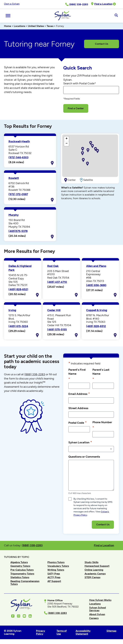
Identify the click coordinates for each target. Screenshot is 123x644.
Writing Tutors (56, 570)
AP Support (54, 581)
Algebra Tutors (19, 562)
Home (8, 26)
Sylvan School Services (98, 609)
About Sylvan (97, 614)
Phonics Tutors (56, 562)
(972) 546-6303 (18, 157)
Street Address (78, 408)
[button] (98, 151)
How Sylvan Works (100, 600)
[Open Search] (116, 16)
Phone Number (102, 425)
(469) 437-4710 (57, 282)
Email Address (79, 394)
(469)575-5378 (18, 231)
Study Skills (91, 562)
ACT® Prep (54, 577)
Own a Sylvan (12, 4)
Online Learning (94, 570)
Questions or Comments (84, 457)
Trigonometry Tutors (22, 574)
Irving (12, 310)
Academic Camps (95, 574)
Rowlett (14, 178)
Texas (50, 26)
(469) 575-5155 (57, 330)
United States (36, 26)
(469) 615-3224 (18, 326)
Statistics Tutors (20, 577)
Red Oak (53, 266)
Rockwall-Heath (19, 141)
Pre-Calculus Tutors (22, 570)
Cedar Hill (54, 310)
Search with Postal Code (80, 83)
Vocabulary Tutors (58, 566)
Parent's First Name (77, 375)
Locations (19, 26)
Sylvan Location (80, 442)
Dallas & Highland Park (20, 268)
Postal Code (78, 423)
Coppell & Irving (97, 310)
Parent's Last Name (101, 375)
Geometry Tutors (20, 566)
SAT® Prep (54, 574)
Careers (94, 618)
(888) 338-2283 (32, 545)
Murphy (14, 215)
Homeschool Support (97, 566)
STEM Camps (92, 577)
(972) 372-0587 (18, 194)
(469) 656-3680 (96, 285)
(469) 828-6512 (96, 326)
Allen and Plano (96, 266)
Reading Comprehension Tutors (25, 583)
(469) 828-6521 (18, 289)
